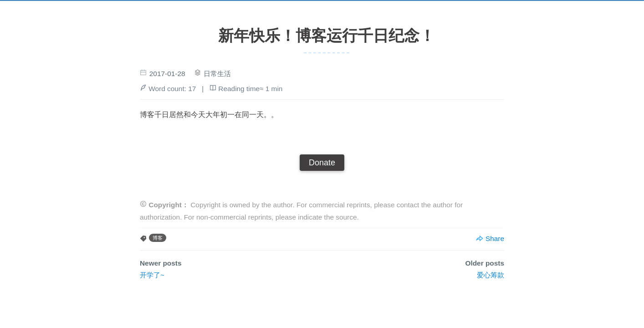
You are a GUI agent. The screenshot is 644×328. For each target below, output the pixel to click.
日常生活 (217, 74)
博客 (158, 238)
